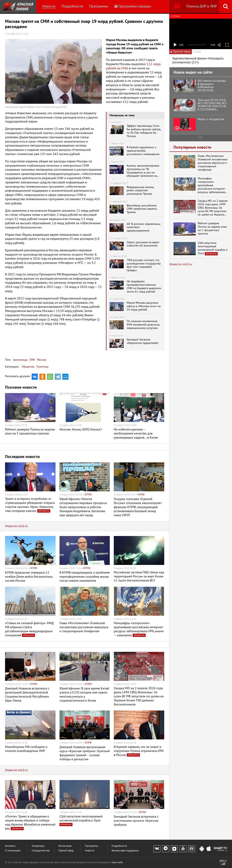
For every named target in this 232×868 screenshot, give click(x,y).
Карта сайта (117, 862)
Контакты (10, 846)
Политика (42, 367)
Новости (49, 6)
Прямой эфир (66, 851)
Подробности (72, 6)
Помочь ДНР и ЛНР (202, 6)
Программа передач (133, 6)
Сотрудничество (41, 851)
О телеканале (13, 851)
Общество (28, 367)
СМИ (32, 360)
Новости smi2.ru (16, 526)
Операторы (38, 846)
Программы (99, 6)
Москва (41, 360)
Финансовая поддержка (125, 851)
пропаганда (20, 360)
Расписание (65, 846)
